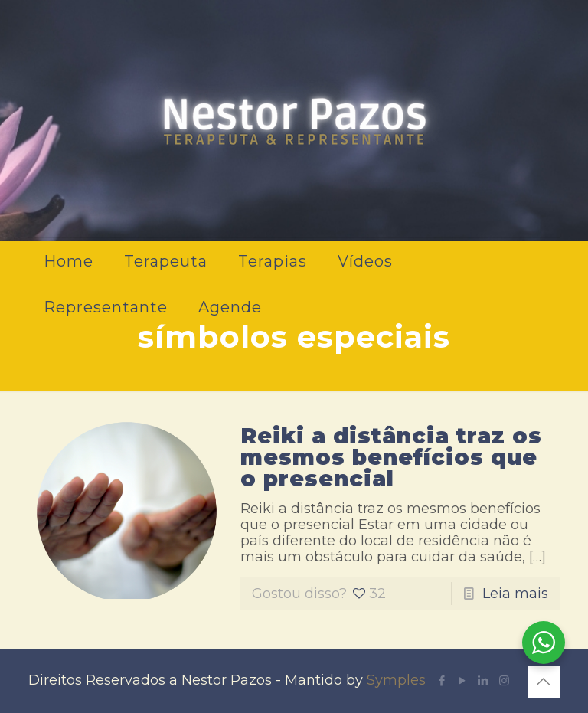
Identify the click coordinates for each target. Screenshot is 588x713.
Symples (396, 680)
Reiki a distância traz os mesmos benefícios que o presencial (391, 457)
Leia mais (515, 594)
